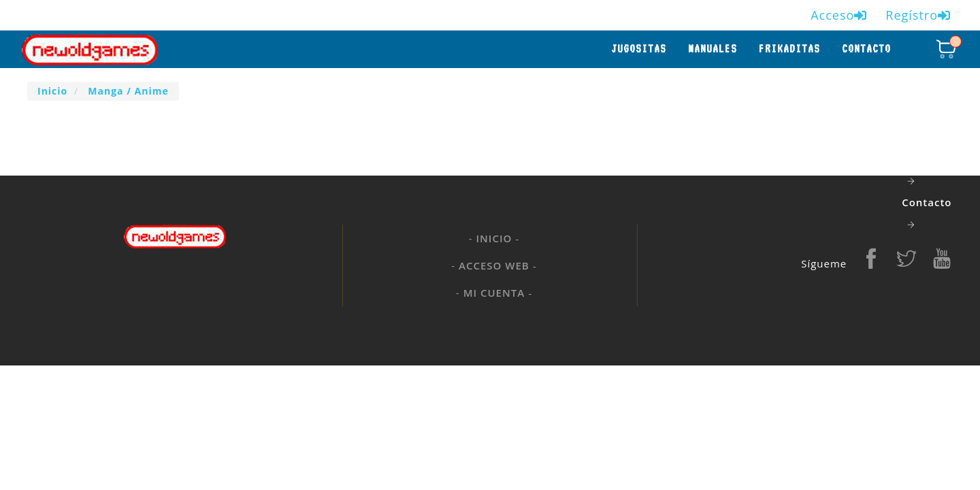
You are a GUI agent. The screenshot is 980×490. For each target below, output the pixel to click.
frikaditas (789, 49)
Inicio (494, 238)
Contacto (866, 49)
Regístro (918, 15)
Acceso (839, 15)
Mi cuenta (494, 293)
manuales (713, 49)
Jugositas (639, 49)
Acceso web (494, 265)
